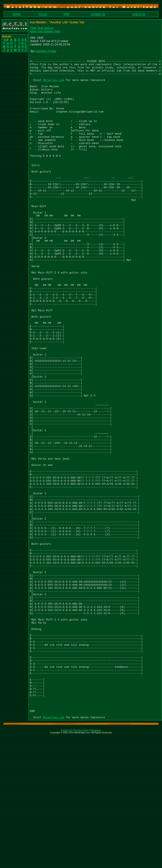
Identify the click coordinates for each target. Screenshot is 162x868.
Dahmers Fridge (46, 51)
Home (16, 14)
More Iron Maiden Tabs (45, 31)
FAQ (67, 14)
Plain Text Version (42, 28)
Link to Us (139, 14)
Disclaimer (96, 863)
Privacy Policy (81, 863)
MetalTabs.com (53, 85)
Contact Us (98, 14)
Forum (43, 14)
